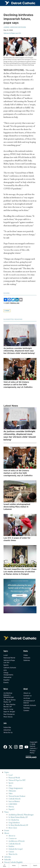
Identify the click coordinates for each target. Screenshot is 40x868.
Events (6, 683)
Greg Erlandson (14, 823)
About (7, 833)
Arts (5, 670)
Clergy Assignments (8, 674)
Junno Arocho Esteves (15, 27)
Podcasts (27, 658)
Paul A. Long (8, 709)
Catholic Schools (10, 668)
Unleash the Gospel (16, 849)
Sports (6, 665)
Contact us (28, 696)
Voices (6, 812)
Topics (7, 772)
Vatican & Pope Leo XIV (12, 33)
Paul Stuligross (9, 714)
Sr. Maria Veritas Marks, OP (10, 701)
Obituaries (7, 677)
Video (26, 655)
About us (27, 693)
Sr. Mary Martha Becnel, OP (9, 706)
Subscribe (7, 728)
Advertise (7, 730)
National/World (9, 658)
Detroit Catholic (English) (13, 862)
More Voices (8, 717)
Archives (27, 698)
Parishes (27, 708)
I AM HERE (13, 804)
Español (6, 680)
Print (7, 311)
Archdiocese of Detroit (29, 702)
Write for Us (8, 733)
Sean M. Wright (9, 712)
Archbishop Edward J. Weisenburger (9, 695)
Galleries (27, 660)
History (11, 807)
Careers (26, 711)
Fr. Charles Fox (14, 820)
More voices (13, 828)
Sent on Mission (14, 801)
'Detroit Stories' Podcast (17, 796)
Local (6, 655)
